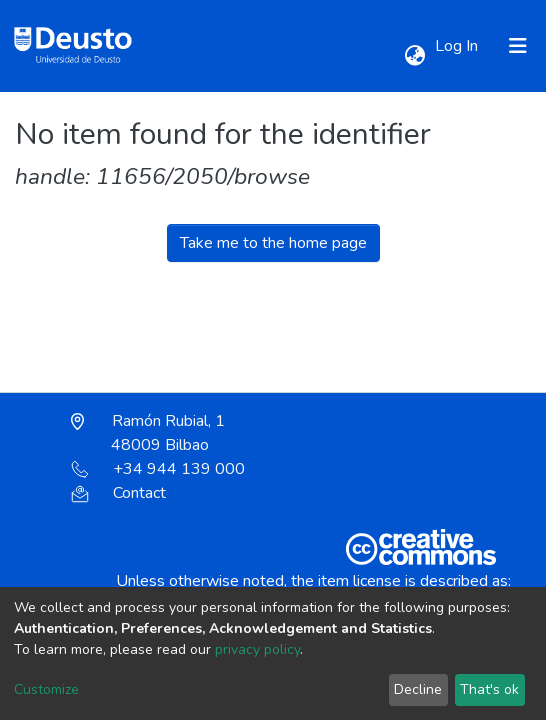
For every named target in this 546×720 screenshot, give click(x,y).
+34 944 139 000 (158, 469)
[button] (414, 56)
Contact (118, 493)
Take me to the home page (273, 243)
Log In (458, 46)
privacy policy (257, 649)
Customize (46, 689)
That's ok (489, 689)
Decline (418, 689)
